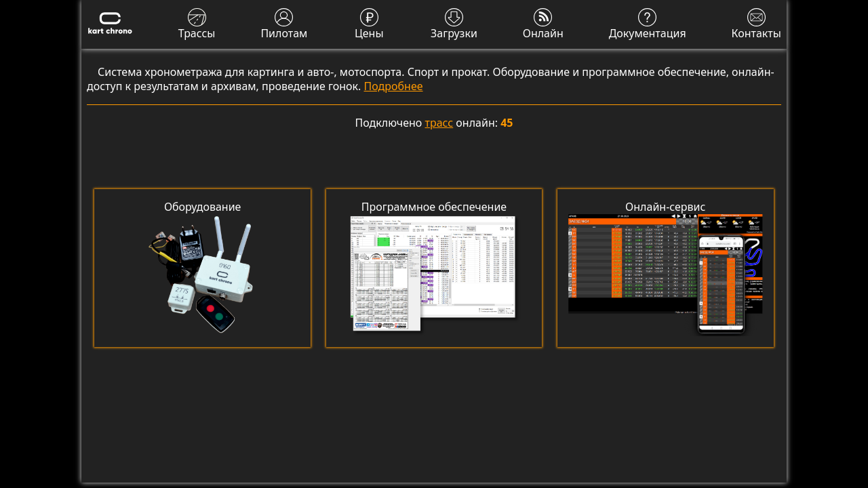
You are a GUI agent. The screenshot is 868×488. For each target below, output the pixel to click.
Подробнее (394, 86)
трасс (439, 123)
